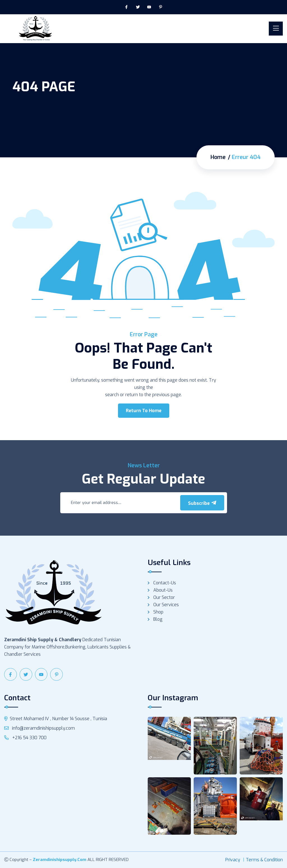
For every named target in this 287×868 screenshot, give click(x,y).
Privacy (233, 860)
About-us (163, 590)
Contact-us (165, 583)
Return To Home (144, 411)
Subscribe (202, 503)
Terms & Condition (264, 860)
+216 (25, 738)
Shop (158, 612)
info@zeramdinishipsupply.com (40, 728)
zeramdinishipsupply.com (60, 860)
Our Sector (164, 597)
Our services (166, 605)
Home (218, 157)
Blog (158, 619)
